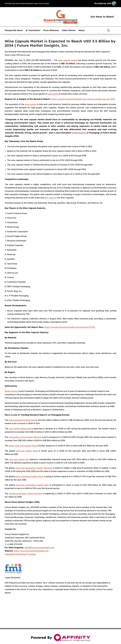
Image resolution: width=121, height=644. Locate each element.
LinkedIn (9, 554)
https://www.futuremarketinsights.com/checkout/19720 (70, 327)
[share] (115, 30)
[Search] (108, 30)
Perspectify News (14, 30)
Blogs (24, 554)
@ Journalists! (33, 30)
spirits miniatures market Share (29, 476)
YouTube (32, 554)
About (82, 30)
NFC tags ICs (50, 198)
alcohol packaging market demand (25, 494)
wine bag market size (19, 459)
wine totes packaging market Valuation (34, 468)
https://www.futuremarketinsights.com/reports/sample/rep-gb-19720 (83, 99)
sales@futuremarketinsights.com (39, 548)
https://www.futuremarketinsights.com (31, 551)
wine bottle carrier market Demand (25, 437)
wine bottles (53, 94)
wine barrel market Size (20, 429)
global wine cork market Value (23, 446)
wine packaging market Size (22, 420)
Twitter (17, 554)
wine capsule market (68, 60)
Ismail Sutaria (11, 391)
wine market (30, 104)
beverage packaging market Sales (32, 485)
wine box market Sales (27, 451)
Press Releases (51, 30)
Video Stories (69, 30)
